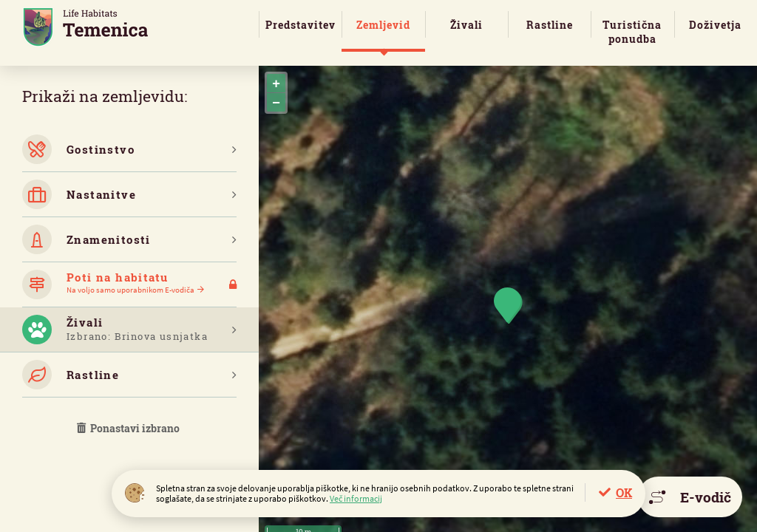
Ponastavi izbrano (129, 428)
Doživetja (715, 25)
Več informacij (356, 498)
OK (624, 492)
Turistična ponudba (632, 32)
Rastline (550, 25)
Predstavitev (301, 25)
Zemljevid (383, 25)
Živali (466, 25)
